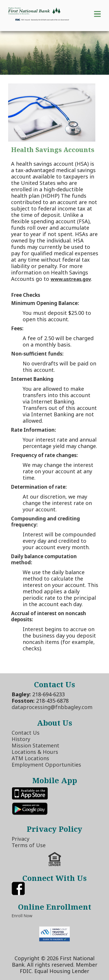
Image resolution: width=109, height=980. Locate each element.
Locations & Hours (35, 752)
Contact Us (26, 733)
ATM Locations (30, 758)
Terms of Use (29, 845)
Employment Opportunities (46, 765)
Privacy (20, 839)
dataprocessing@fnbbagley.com (52, 707)
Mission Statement (35, 745)
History (21, 739)
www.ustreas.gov (71, 279)
